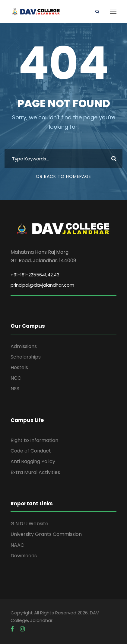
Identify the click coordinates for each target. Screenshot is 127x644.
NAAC (17, 545)
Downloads (24, 556)
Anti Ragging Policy (33, 461)
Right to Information (34, 440)
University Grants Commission (46, 534)
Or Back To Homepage (63, 176)
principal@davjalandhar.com (42, 285)
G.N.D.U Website (29, 524)
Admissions (24, 346)
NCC (16, 378)
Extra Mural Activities (35, 472)
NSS (15, 389)
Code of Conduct (31, 451)
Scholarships (26, 357)
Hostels (19, 367)
